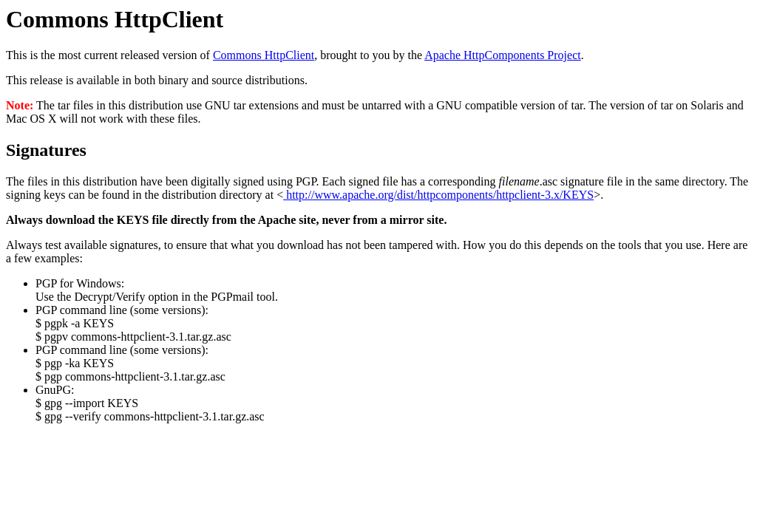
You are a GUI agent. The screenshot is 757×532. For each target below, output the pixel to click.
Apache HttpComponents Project (503, 55)
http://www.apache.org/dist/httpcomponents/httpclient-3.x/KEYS (438, 195)
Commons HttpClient (264, 55)
